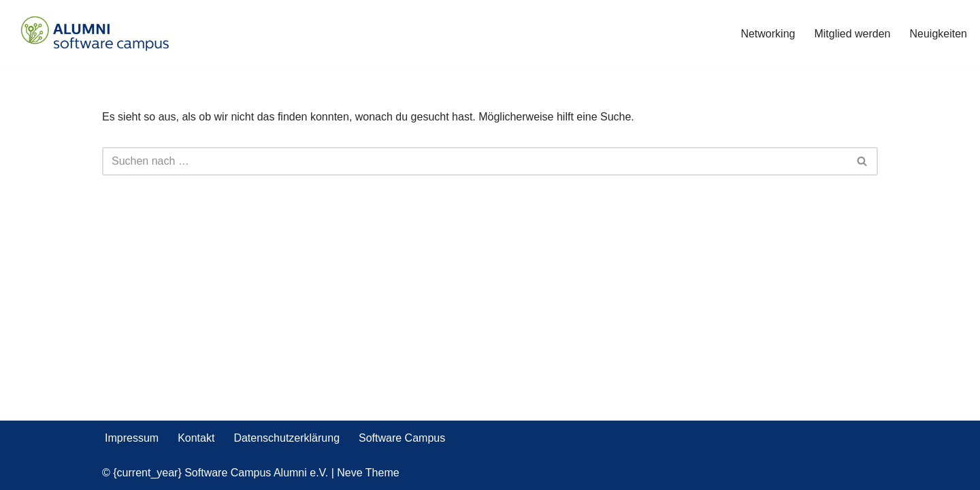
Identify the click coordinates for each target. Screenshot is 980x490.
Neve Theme (368, 473)
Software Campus (402, 438)
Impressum (132, 438)
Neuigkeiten (939, 34)
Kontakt (196, 438)
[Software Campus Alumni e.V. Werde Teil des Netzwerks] (95, 33)
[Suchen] (475, 161)
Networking (768, 34)
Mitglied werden (852, 34)
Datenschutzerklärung (287, 438)
